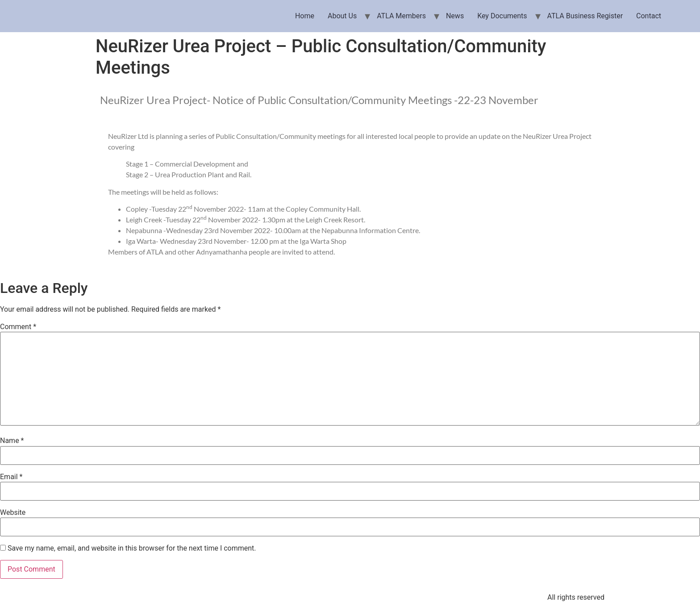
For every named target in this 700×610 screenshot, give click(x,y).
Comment (18, 327)
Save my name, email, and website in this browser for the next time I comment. (132, 548)
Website (13, 513)
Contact (649, 16)
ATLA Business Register (585, 16)
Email (11, 477)
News (455, 16)
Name (12, 441)
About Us (342, 16)
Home (305, 16)
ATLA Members (401, 16)
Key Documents (502, 16)
